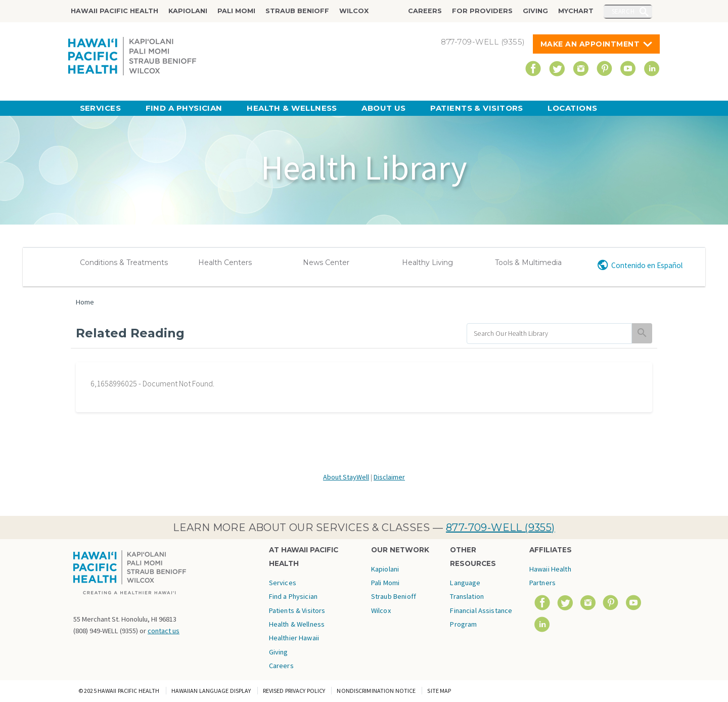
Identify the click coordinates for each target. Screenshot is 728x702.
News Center (326, 262)
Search (623, 11)
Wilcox (354, 11)
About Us (384, 108)
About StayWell (346, 477)
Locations (572, 108)
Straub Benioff (297, 11)
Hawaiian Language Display (211, 691)
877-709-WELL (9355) (500, 528)
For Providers (482, 11)
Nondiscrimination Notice (376, 691)
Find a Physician (184, 108)
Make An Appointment (590, 44)
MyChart (576, 11)
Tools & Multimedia (528, 262)
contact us (164, 631)
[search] (549, 334)
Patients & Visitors (477, 108)
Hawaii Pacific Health (115, 11)
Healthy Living (427, 262)
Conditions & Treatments (124, 262)
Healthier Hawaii (294, 638)
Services (101, 108)
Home (85, 302)
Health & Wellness (292, 108)
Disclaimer (389, 477)
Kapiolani (188, 11)
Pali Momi (236, 11)
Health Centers (225, 262)
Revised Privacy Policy (294, 691)
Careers (425, 11)
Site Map (439, 691)
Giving (535, 11)
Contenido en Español (647, 265)
